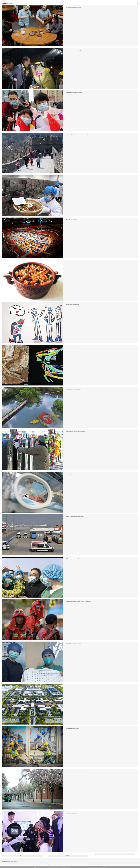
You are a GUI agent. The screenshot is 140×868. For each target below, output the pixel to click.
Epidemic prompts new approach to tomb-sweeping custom (76, 432)
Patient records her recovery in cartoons (72, 304)
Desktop (105, 867)
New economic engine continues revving (73, 686)
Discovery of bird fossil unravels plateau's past (74, 347)
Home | (3, 4)
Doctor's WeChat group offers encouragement (73, 644)
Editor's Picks (7, 4)
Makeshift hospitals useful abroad (71, 220)
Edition (14, 3)
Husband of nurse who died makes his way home (74, 92)
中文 (35, 867)
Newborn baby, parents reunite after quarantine (74, 474)
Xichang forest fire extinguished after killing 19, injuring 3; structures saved (78, 601)
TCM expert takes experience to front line (73, 559)
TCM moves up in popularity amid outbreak (73, 177)
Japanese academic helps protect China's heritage (74, 771)
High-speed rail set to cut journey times (72, 728)
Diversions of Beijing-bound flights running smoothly (75, 516)
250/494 (68, 856)
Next (115, 854)
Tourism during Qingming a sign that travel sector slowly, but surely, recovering (79, 135)
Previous (22, 856)
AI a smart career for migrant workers (72, 813)
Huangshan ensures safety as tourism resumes (73, 389)
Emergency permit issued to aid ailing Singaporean (74, 50)
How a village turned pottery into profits (73, 262)
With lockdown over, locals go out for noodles (74, 8)
